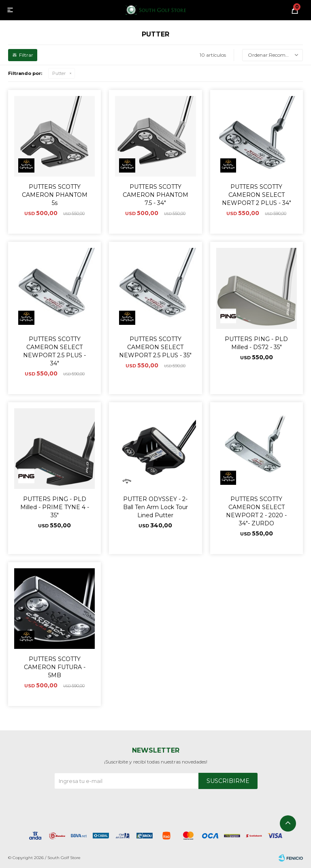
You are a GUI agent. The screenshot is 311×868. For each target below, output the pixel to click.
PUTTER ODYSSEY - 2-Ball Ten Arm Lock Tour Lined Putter (155, 507)
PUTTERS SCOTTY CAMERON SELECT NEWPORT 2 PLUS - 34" (257, 195)
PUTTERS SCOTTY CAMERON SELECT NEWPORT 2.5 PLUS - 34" (54, 351)
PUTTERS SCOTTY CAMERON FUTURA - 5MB (55, 667)
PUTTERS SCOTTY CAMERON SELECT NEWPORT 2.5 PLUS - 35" (155, 347)
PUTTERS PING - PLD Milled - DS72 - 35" (256, 343)
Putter (59, 73)
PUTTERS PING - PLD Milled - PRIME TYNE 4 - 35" (55, 507)
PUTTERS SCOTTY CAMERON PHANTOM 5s (55, 195)
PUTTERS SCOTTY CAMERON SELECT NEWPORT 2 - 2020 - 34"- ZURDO (256, 511)
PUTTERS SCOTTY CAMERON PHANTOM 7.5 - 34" (155, 195)
